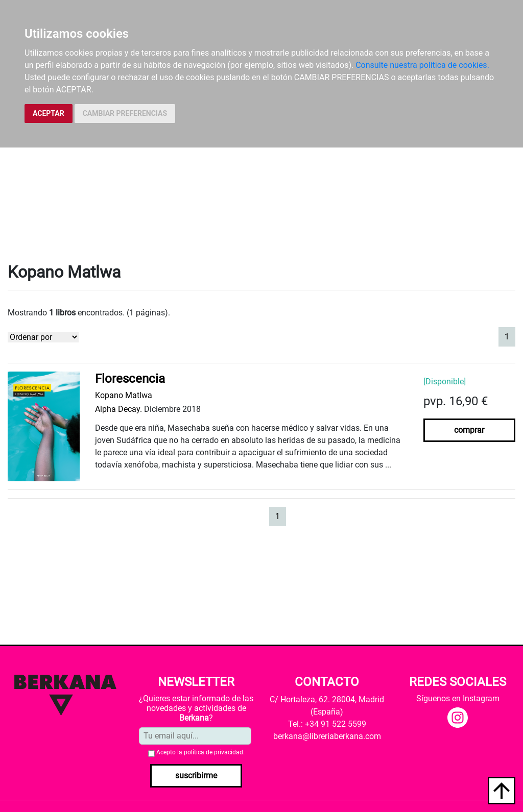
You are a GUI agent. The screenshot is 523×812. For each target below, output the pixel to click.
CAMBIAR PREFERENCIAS (125, 113)
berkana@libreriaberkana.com (327, 736)
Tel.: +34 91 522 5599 (327, 724)
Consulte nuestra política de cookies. (422, 65)
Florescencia (130, 379)
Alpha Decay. (118, 409)
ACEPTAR (49, 113)
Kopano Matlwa (124, 395)
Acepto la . (200, 752)
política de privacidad (213, 752)
